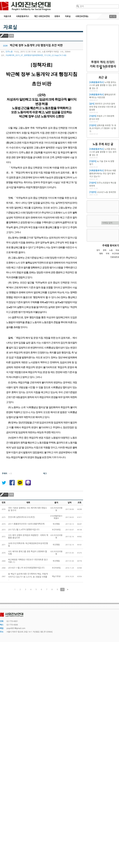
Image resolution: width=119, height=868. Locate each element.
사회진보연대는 (82, 16)
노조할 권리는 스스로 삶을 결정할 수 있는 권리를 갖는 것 (103, 85)
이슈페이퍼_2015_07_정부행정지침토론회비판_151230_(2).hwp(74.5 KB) (36, 55)
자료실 (68, 16)
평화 (101, 254)
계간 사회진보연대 (42, 16)
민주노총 (9, 52)
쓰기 (6, 36)
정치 (98, 250)
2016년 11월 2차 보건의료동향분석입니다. (27, 568)
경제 (105, 250)
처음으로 (7, 16)
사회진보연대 (25, 6)
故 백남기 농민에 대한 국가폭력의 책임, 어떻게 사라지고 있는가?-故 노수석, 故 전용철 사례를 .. (28, 577)
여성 (117, 250)
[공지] (92, 104)
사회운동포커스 (23, 16)
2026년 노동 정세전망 (106, 192)
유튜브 (57, 16)
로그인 (113, 16)
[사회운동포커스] (97, 82)
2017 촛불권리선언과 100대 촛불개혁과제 (26, 524)
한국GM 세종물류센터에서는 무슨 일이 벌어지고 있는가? (103, 174)
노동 (111, 250)
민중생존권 (115, 257)
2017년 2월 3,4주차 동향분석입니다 (24, 530)
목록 (11, 36)
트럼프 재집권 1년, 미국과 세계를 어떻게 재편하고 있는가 (103, 66)
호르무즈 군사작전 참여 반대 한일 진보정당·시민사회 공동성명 (103, 107)
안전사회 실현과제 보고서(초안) (22, 517)
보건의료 (116, 254)
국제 (107, 254)
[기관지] (93, 116)
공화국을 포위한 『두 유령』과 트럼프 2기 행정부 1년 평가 (103, 128)
